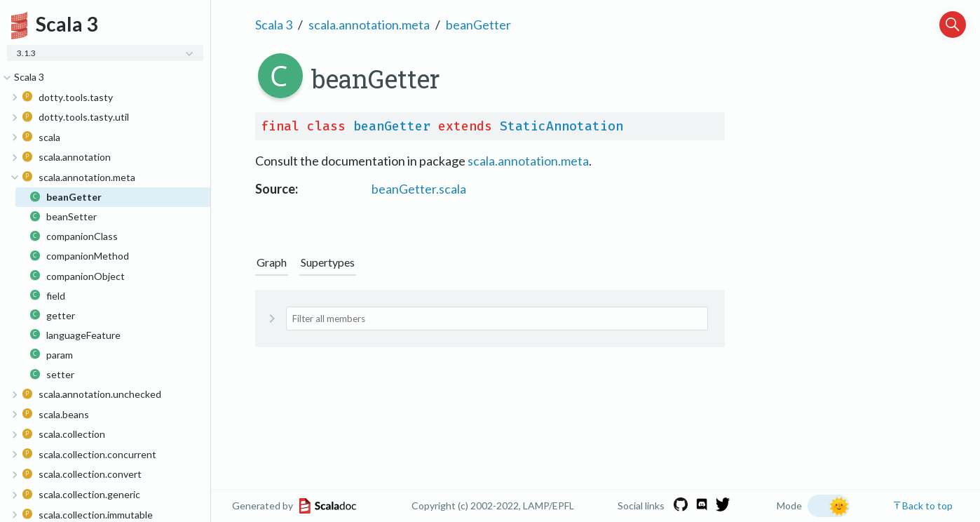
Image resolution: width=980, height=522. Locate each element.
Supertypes (328, 262)
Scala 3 (274, 25)
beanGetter (478, 25)
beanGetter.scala (419, 189)
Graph (272, 262)
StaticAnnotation (562, 126)
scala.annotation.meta (369, 25)
